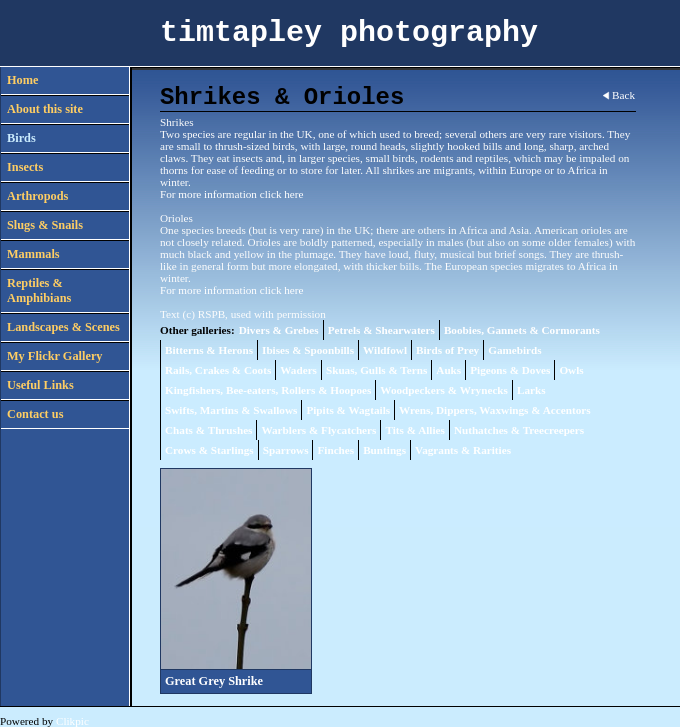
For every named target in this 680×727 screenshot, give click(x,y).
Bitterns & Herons (209, 350)
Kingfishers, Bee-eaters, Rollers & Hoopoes (268, 390)
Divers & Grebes (279, 330)
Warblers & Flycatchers (318, 430)
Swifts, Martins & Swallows (231, 410)
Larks (531, 390)
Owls (571, 370)
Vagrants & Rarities (463, 450)
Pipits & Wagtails (348, 410)
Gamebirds (514, 350)
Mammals (33, 254)
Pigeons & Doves (510, 370)
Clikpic (72, 721)
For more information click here (232, 194)
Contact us (35, 414)
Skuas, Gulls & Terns (376, 370)
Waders (298, 370)
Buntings (384, 450)
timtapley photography (349, 33)
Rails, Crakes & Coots (218, 370)
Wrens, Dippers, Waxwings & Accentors (494, 410)
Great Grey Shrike (214, 681)
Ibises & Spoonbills (308, 350)
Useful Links (40, 385)
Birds (21, 138)
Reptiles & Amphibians (39, 290)
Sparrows (286, 450)
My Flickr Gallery (55, 356)
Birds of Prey (447, 350)
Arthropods (37, 196)
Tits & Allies (414, 430)
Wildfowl (385, 350)
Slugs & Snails (45, 225)
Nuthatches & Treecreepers (519, 430)
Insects (25, 167)
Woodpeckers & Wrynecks (444, 390)
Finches (335, 450)
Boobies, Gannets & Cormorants (522, 330)
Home (22, 80)
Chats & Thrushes (208, 430)
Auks (448, 370)
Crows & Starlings (209, 450)
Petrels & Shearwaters (381, 330)
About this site (45, 109)
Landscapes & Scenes (63, 327)
